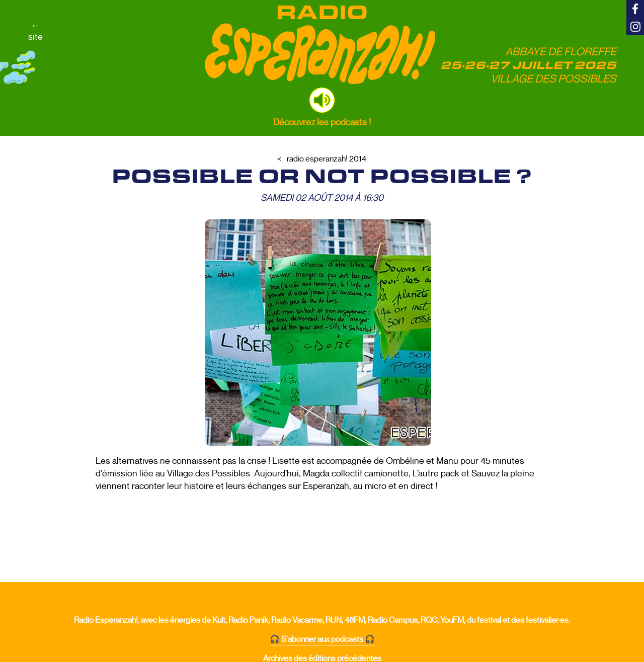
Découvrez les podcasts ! (322, 122)
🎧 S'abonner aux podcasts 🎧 (322, 639)
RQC (429, 620)
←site (35, 31)
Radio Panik (248, 620)
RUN (334, 620)
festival (489, 620)
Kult (219, 620)
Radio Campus (393, 620)
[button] (322, 100)
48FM (355, 620)
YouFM (452, 620)
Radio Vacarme (297, 620)
